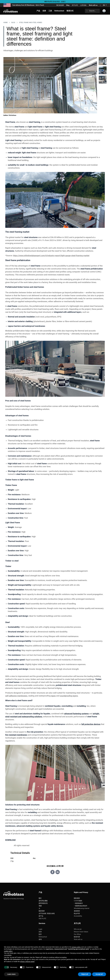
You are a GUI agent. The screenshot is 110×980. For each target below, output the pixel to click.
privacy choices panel (27, 962)
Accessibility (78, 916)
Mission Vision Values (81, 932)
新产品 (41, 916)
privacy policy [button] (76, 947)
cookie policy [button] (8, 951)
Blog (68, 5)
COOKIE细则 (78, 901)
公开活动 (83, 5)
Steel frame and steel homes (31, 23)
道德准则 (77, 911)
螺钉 (40, 898)
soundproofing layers (69, 696)
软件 (40, 934)
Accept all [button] (99, 974)
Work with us (93, 5)
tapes (53, 696)
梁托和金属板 (43, 901)
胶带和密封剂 (43, 903)
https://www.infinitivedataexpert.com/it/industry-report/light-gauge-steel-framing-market (51, 256)
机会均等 (77, 913)
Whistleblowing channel (82, 908)
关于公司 (75, 5)
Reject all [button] (85, 974)
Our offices (77, 934)
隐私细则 (77, 898)
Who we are (78, 929)
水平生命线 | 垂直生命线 (47, 913)
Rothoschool (43, 937)
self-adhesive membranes (16, 696)
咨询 (40, 939)
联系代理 (77, 937)
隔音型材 (42, 911)
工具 (50, 11)
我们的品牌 (60, 5)
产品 (38, 11)
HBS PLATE (42, 919)
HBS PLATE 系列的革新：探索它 (55, 2)
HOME (6, 23)
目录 (40, 932)
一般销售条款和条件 (81, 906)
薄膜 (40, 906)
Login (40, 929)
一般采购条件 (78, 903)
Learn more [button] (11, 974)
